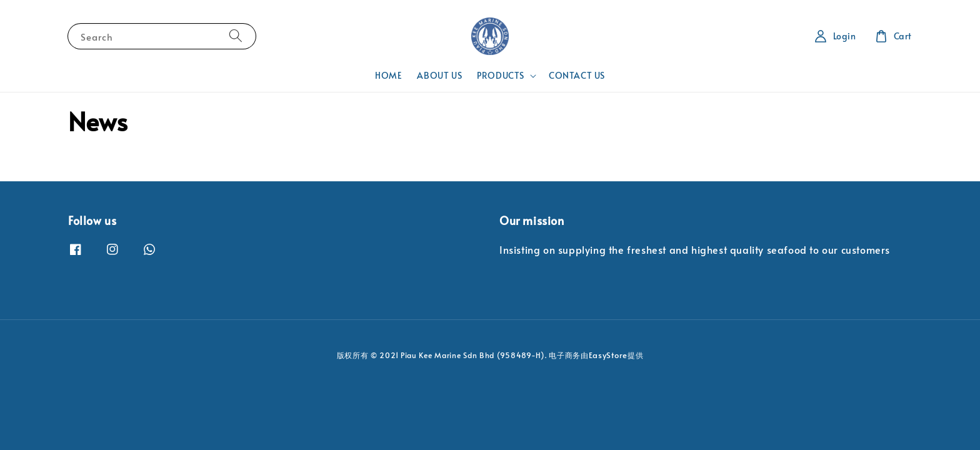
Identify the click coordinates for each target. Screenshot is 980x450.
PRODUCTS (501, 76)
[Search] (236, 36)
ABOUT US (439, 75)
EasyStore (608, 355)
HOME (388, 75)
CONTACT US (577, 75)
